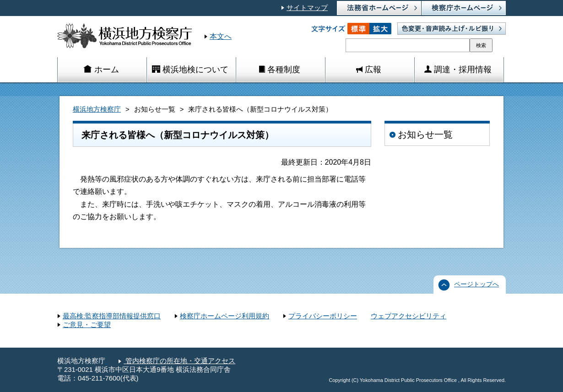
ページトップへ (476, 284)
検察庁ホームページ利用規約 (225, 316)
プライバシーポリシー (323, 316)
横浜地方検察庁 (97, 109)
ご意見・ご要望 (87, 325)
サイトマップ (307, 8)
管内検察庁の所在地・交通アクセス (179, 361)
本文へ (221, 36)
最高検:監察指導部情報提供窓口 (112, 316)
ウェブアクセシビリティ (409, 316)
